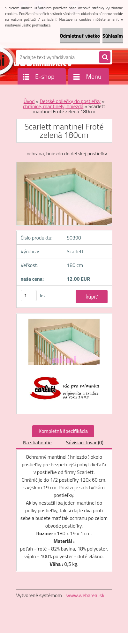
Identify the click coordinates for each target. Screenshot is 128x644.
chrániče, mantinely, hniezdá (53, 106)
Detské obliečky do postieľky (70, 101)
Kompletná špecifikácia (63, 431)
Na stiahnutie (37, 442)
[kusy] (29, 296)
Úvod (29, 101)
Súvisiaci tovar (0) (85, 442)
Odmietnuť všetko (80, 36)
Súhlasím (113, 36)
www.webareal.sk (85, 595)
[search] (105, 57)
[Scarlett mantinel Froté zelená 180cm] (64, 345)
